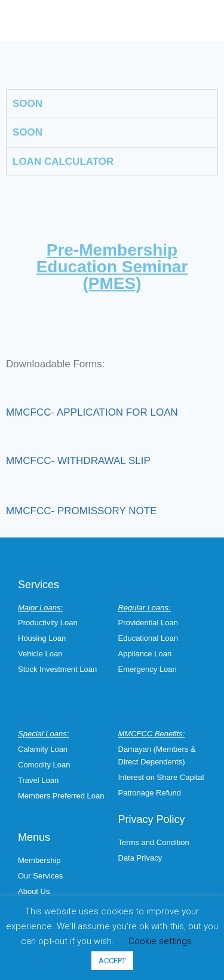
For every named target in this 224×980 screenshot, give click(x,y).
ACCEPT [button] (112, 961)
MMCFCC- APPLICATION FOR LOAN (92, 412)
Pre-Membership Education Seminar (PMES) (112, 267)
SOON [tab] (27, 104)
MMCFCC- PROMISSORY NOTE (82, 511)
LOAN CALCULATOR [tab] (63, 162)
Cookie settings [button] (160, 941)
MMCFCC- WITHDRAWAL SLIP (78, 461)
